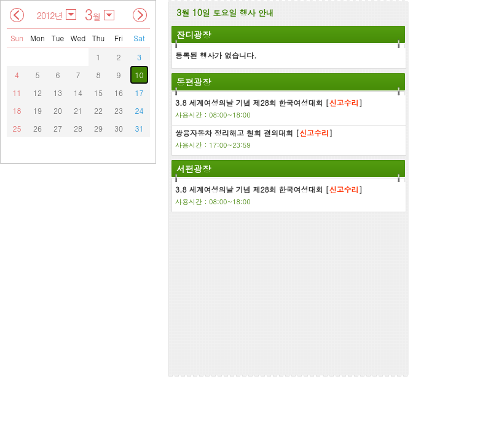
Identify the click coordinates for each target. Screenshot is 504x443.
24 (140, 110)
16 (119, 93)
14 (78, 93)
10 (140, 75)
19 (37, 110)
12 (37, 93)
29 (98, 128)
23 (119, 110)
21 (78, 110)
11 (17, 93)
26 (37, 128)
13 (58, 93)
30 (119, 128)
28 (78, 128)
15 (98, 93)
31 (140, 128)
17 (140, 93)
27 (58, 128)
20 (58, 110)
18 (17, 110)
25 (17, 128)
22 (98, 110)
